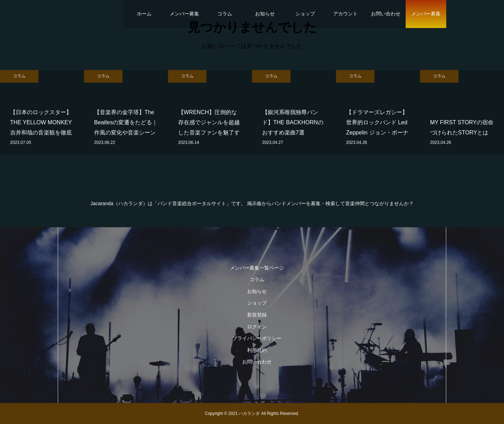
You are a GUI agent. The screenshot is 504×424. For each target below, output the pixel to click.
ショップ (305, 14)
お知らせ (265, 14)
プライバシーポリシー (257, 338)
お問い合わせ (386, 14)
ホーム (144, 14)
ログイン (257, 327)
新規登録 (257, 315)
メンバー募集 (184, 14)
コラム (225, 14)
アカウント (345, 14)
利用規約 (257, 350)
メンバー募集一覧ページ (257, 268)
